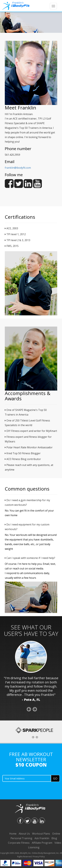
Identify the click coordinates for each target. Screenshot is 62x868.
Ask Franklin (42, 838)
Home (13, 834)
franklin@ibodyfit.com (18, 168)
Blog (54, 838)
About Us (24, 834)
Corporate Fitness (19, 843)
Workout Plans (41, 834)
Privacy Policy (39, 857)
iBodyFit (24, 853)
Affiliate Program (42, 843)
